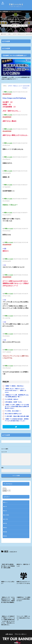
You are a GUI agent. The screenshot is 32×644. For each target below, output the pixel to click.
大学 (6, 511)
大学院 (6, 519)
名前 (2, 468)
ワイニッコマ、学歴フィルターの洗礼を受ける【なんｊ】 (23, 618)
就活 (14, 26)
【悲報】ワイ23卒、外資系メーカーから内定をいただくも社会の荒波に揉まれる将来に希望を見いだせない (17, 406)
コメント (4, 452)
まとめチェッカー (7, 490)
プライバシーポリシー (21, 634)
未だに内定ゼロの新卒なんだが (13, 414)
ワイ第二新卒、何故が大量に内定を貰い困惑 (17, 416)
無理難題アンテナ (7, 491)
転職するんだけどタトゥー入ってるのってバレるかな (23, 582)
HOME (4, 34)
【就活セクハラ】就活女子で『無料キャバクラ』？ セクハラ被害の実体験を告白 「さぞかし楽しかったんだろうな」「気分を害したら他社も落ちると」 (8, 620)
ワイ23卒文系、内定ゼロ (12, 399)
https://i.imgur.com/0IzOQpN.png (14, 98)
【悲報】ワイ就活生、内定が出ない (14, 386)
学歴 (6, 523)
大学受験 (7, 515)
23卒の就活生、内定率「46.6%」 (14, 402)
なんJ (18, 26)
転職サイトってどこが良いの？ (8, 582)
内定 (21, 26)
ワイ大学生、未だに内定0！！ (13, 411)
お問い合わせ (9, 634)
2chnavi (4, 488)
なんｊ (29, 60)
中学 (6, 507)
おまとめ (5, 489)
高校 (6, 536)
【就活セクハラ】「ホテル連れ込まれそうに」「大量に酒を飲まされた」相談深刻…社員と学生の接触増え (8, 600)
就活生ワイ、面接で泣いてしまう (23, 565)
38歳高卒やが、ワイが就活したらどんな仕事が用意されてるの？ (23, 599)
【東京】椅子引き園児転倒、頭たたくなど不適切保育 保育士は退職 (8, 566)
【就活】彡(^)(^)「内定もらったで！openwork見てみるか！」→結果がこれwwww (15, 390)
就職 (6, 532)
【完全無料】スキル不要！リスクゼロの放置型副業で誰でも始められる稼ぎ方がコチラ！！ (16, 78)
